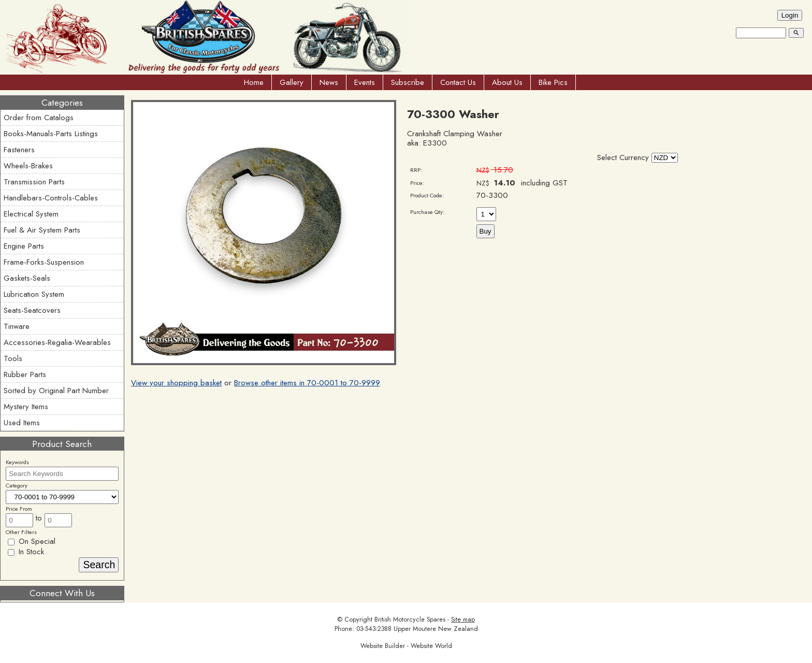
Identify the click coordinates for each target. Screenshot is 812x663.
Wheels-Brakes (28, 166)
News (329, 82)
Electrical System (31, 214)
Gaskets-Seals (27, 278)
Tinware (17, 326)
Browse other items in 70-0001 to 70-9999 (307, 383)
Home (254, 82)
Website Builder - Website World (406, 646)
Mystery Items (26, 407)
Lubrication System (34, 294)
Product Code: (427, 195)
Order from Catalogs (39, 118)
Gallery (292, 82)
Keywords (17, 462)
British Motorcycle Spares (410, 619)
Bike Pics (553, 82)
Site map (463, 619)
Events (365, 82)
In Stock (26, 552)
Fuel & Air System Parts (42, 230)
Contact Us (458, 82)
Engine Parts (24, 246)
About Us (507, 82)
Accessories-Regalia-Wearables (57, 342)
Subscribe (408, 82)
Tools (13, 358)
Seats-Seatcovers (32, 310)
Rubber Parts (25, 374)
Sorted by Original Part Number (56, 391)
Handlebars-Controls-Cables (51, 198)
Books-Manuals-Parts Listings (51, 134)
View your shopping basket (176, 383)
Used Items (22, 423)
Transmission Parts (34, 182)
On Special (32, 541)
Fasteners (19, 150)
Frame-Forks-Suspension (44, 262)
